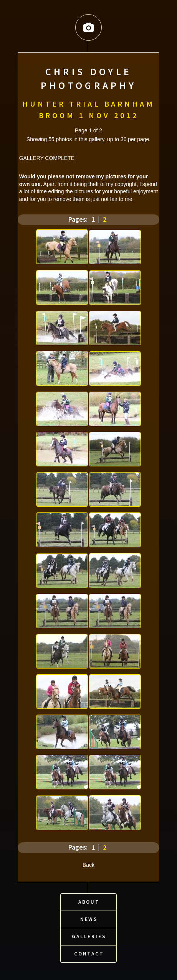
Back (88, 864)
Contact (89, 952)
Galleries (89, 935)
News (89, 918)
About (89, 900)
